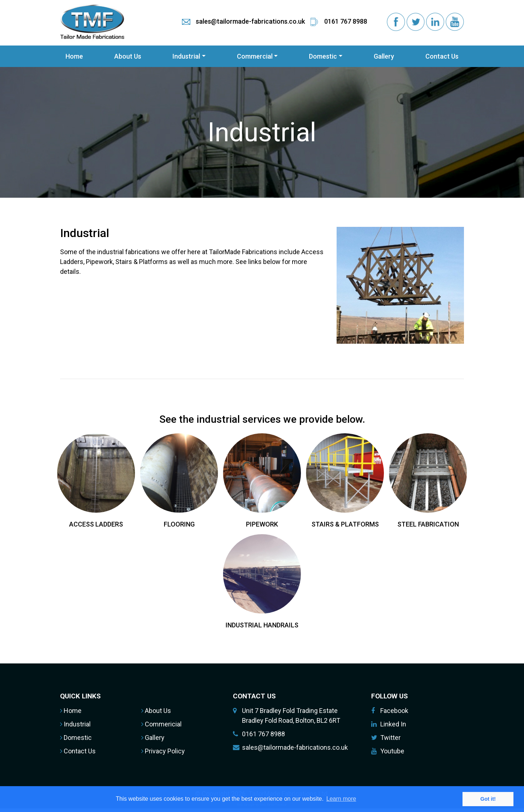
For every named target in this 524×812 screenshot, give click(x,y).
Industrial (186, 56)
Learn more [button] (341, 799)
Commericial (161, 724)
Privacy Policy (163, 751)
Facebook (394, 711)
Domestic (323, 56)
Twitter (390, 738)
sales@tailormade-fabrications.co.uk (295, 747)
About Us (128, 56)
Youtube (392, 751)
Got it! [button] (488, 799)
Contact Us (442, 56)
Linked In (393, 724)
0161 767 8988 (263, 734)
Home (74, 56)
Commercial (255, 56)
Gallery (384, 56)
